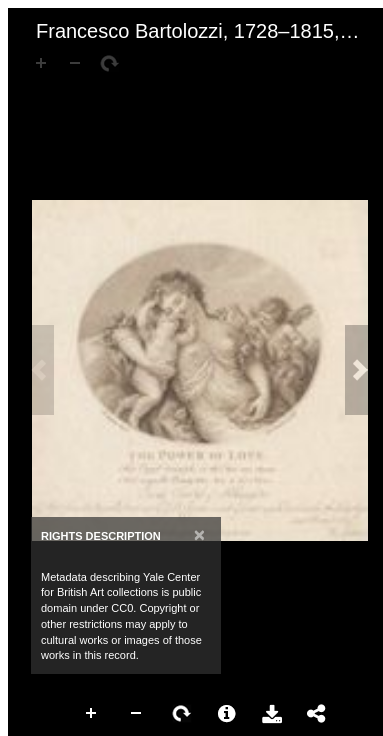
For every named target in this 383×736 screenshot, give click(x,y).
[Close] (199, 534)
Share (317, 714)
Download (272, 714)
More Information (227, 714)
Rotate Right (182, 714)
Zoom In (92, 714)
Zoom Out (137, 714)
